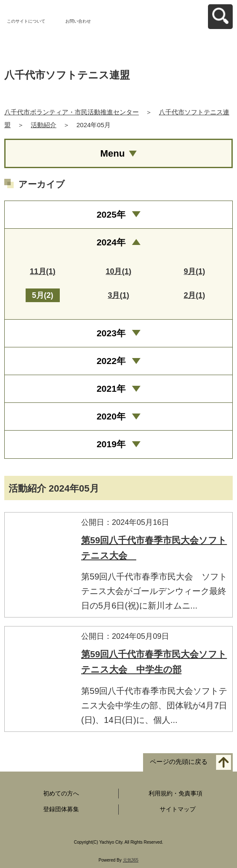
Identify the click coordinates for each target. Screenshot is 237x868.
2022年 (111, 361)
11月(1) (43, 271)
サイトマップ (178, 809)
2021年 (111, 389)
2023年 (111, 333)
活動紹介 (44, 125)
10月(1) (118, 271)
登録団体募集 (61, 809)
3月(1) (118, 295)
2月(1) (194, 295)
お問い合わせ (78, 21)
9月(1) (194, 271)
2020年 (111, 416)
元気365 (131, 860)
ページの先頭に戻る (179, 762)
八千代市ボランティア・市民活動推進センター (72, 112)
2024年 (111, 242)
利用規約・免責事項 (176, 793)
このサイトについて (26, 21)
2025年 (111, 214)
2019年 (111, 444)
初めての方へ (61, 793)
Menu (113, 153)
